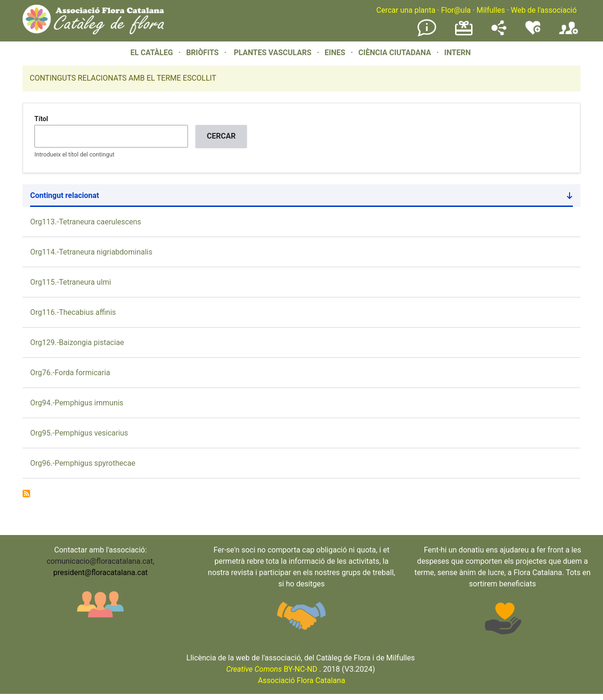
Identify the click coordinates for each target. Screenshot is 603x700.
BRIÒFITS (203, 53)
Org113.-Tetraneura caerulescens (86, 222)
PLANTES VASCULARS (273, 53)
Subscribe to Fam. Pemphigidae (26, 494)
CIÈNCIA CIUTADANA (395, 53)
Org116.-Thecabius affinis (73, 312)
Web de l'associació (544, 10)
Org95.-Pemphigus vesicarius (79, 433)
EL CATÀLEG (152, 53)
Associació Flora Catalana (301, 680)
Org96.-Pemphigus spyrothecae (83, 463)
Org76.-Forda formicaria (70, 373)
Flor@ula (456, 10)
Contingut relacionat (301, 198)
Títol (41, 119)
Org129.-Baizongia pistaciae (77, 342)
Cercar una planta (406, 10)
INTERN (457, 53)
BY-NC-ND (272, 669)
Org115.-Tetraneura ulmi (71, 282)
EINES (335, 53)
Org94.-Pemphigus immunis (77, 403)
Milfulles (491, 10)
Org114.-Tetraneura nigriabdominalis (91, 252)
